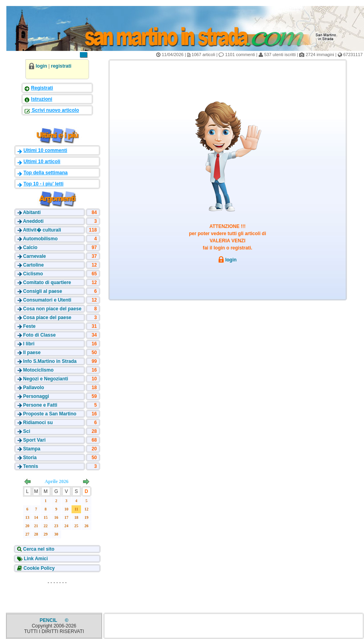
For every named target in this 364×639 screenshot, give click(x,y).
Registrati (42, 88)
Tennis (31, 466)
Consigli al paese (43, 291)
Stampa (32, 449)
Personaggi (36, 396)
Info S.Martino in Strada (50, 361)
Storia (30, 458)
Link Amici (35, 559)
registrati (61, 66)
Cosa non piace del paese (52, 309)
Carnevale (34, 256)
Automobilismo (40, 239)
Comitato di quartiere (47, 282)
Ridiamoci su (38, 423)
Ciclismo (33, 274)
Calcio (30, 247)
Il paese (32, 353)
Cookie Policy (39, 568)
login (42, 66)
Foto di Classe (39, 335)
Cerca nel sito (38, 549)
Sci (27, 431)
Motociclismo (38, 370)
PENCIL (49, 620)
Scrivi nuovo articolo (55, 110)
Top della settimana (45, 173)
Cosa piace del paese (47, 318)
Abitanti (32, 212)
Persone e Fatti (40, 405)
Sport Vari (34, 440)
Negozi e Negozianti (45, 379)
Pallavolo (34, 388)
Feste (29, 326)
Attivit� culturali (42, 230)
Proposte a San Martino (50, 414)
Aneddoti (33, 221)
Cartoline (33, 265)
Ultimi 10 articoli (42, 162)
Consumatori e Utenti (47, 300)
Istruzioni (42, 99)
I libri (29, 344)
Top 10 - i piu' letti (44, 184)
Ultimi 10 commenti (45, 150)
